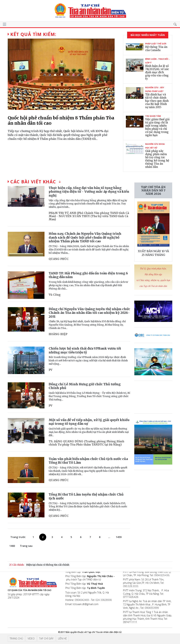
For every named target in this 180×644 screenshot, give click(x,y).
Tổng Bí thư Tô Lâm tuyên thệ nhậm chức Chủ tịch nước (86, 496)
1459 (119, 537)
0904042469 (82, 600)
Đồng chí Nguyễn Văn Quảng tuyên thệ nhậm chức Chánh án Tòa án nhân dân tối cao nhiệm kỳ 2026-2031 (89, 313)
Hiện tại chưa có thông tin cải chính (48, 565)
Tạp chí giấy (46, 638)
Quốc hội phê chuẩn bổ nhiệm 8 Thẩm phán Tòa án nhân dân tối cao (61, 120)
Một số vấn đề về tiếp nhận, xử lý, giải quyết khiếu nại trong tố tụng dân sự (89, 422)
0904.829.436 (162, 575)
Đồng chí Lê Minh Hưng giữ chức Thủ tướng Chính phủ (85, 386)
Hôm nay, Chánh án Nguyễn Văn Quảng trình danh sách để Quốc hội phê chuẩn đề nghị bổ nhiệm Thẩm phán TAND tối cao (85, 237)
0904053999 (152, 608)
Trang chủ (16, 638)
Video (31, 638)
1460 (12, 546)
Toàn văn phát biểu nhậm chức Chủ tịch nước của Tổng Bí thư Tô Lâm (88, 461)
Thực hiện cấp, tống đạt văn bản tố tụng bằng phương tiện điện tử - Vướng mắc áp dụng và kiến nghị (89, 192)
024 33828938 (104, 600)
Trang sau (26, 546)
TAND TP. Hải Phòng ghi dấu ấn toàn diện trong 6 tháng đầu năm (88, 275)
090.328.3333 (131, 586)
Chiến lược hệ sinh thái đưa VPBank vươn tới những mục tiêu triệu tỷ (85, 350)
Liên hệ (62, 638)
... (109, 537)
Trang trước (18, 537)
